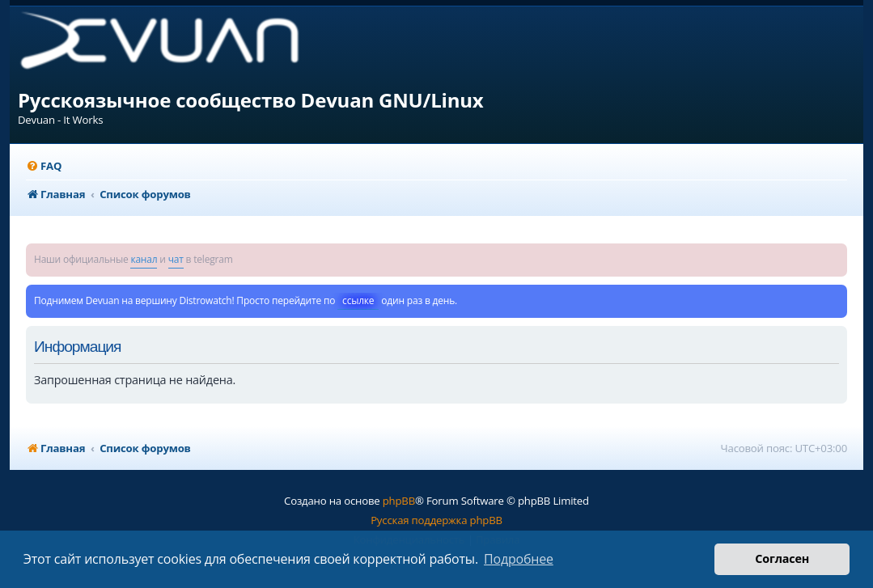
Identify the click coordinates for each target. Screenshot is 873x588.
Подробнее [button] (519, 559)
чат (176, 259)
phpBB (399, 501)
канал (144, 259)
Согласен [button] (782, 558)
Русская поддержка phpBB (436, 520)
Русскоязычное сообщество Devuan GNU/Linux (251, 100)
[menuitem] (44, 166)
